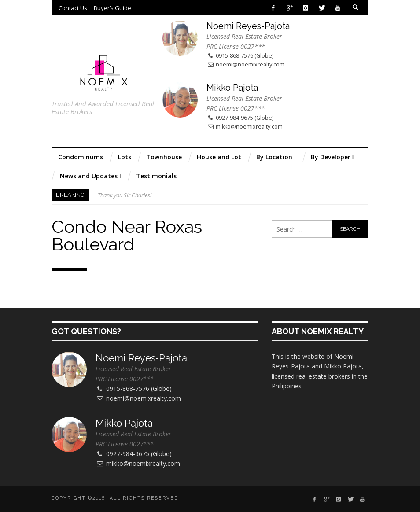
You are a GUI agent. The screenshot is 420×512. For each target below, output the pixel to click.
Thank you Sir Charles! (125, 195)
